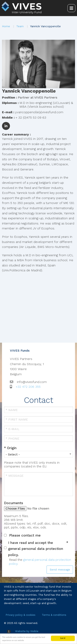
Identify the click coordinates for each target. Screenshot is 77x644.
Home (6, 26)
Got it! (63, 638)
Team (20, 26)
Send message (60, 570)
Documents (14, 503)
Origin (12, 448)
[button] (38, 64)
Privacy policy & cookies (20, 615)
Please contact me (25, 535)
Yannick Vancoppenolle (45, 26)
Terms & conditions (54, 615)
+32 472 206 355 (28, 387)
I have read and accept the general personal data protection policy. (36, 549)
